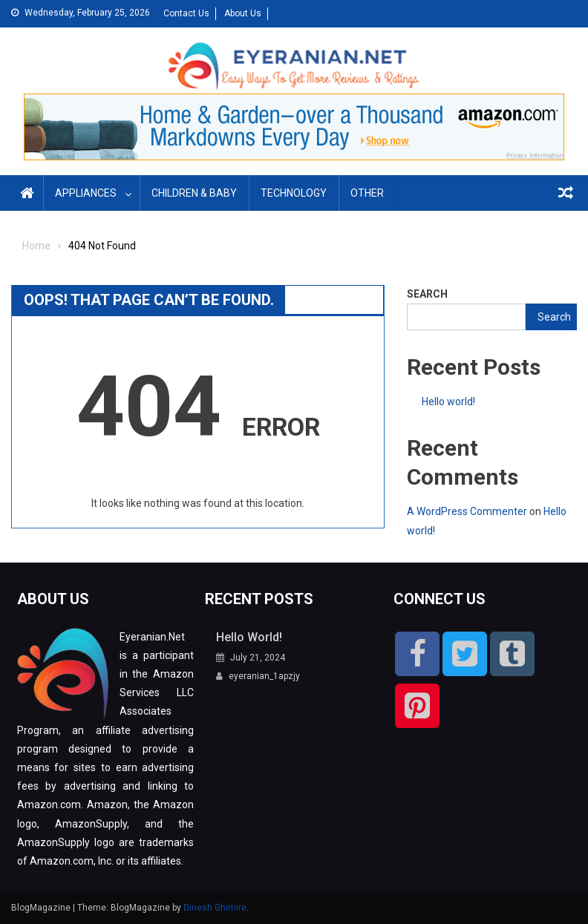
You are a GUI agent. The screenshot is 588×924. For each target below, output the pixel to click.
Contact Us (186, 13)
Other (367, 193)
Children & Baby (194, 193)
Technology (294, 193)
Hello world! (448, 402)
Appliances (86, 193)
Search (427, 294)
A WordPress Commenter (467, 511)
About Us (243, 13)
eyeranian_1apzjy (264, 676)
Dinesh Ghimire (215, 908)
